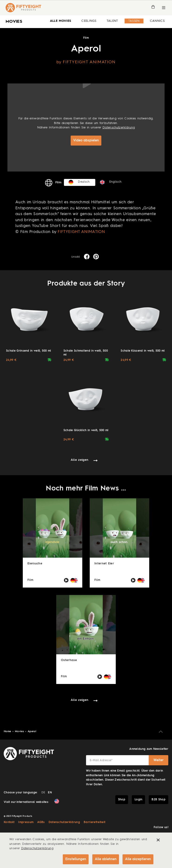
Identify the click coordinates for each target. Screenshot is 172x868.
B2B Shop (159, 800)
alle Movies (61, 21)
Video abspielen (86, 140)
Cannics (157, 21)
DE (43, 793)
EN (50, 793)
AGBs (41, 822)
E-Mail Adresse (101, 760)
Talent (112, 21)
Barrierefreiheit (94, 822)
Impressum (26, 822)
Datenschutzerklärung (119, 128)
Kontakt (9, 822)
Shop (122, 800)
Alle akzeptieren (138, 859)
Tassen (134, 21)
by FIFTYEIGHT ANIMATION (86, 62)
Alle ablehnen (105, 859)
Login (139, 800)
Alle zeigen (80, 460)
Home (8, 732)
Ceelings (89, 21)
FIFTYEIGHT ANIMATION (81, 232)
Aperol (32, 732)
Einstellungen (75, 859)
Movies (20, 732)
